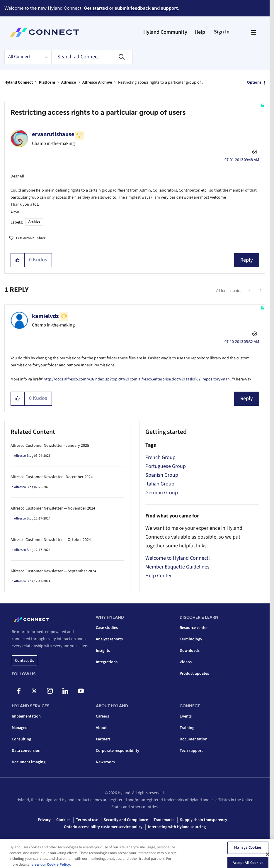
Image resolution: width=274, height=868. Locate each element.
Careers (102, 716)
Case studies (107, 628)
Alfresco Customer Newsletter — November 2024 (53, 508)
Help (200, 32)
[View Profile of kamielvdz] (45, 316)
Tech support (191, 751)
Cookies (63, 820)
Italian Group (160, 484)
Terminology (191, 639)
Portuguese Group (166, 466)
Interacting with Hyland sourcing (177, 827)
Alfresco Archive (97, 82)
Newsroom (105, 762)
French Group (160, 457)
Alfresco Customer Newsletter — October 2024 (51, 540)
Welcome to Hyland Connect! (178, 558)
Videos (186, 662)
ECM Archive (25, 238)
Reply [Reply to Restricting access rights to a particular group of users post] (247, 260)
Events (186, 716)
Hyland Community (165, 32)
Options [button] (254, 82)
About (101, 728)
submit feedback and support (146, 8)
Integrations (107, 662)
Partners (103, 739)
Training (187, 728)
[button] (18, 260)
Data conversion (26, 751)
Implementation (26, 716)
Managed (20, 728)
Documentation (194, 739)
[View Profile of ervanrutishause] (53, 134)
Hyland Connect (19, 82)
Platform (47, 82)
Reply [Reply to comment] (247, 399)
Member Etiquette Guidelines (177, 567)
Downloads (190, 651)
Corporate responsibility (118, 751)
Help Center (159, 576)
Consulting (21, 739)
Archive (34, 222)
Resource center (194, 628)
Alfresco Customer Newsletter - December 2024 (52, 477)
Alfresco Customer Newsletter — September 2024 (53, 571)
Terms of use (87, 820)
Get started (96, 8)
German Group (162, 493)
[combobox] (92, 57)
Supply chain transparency (204, 820)
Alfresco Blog (24, 456)
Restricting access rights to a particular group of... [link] (161, 82)
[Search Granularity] (28, 57)
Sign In (222, 32)
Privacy (44, 820)
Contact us (24, 661)
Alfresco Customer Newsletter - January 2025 (50, 446)
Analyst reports (109, 639)
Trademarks (164, 820)
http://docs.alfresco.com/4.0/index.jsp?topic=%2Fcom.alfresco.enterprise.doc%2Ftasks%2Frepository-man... (138, 379)
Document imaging (29, 762)
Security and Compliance (126, 820)
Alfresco (69, 82)
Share (41, 238)
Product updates (194, 674)
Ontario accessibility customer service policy (103, 827)
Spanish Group (162, 475)
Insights (103, 651)
